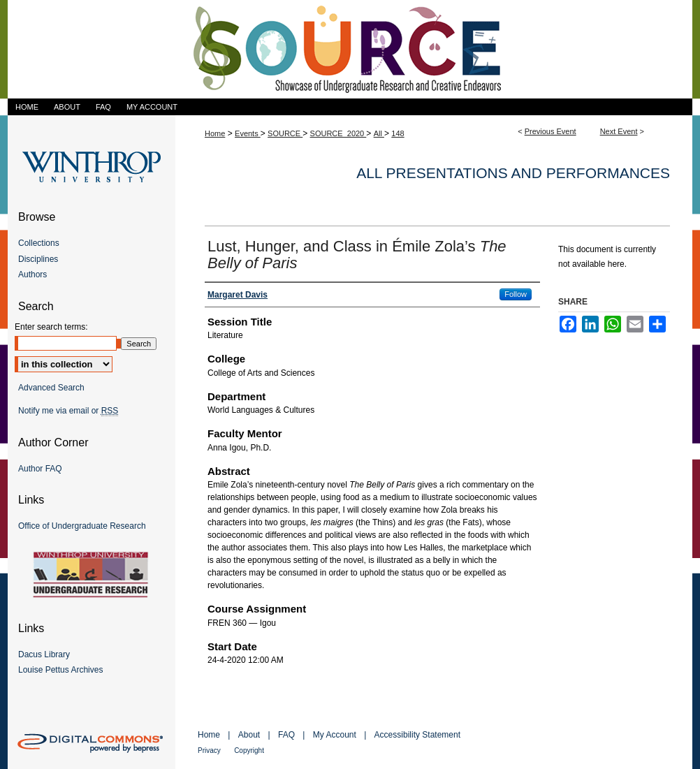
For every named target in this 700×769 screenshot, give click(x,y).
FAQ (286, 735)
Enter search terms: (51, 327)
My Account (335, 735)
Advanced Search (51, 388)
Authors (32, 274)
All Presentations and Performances (513, 173)
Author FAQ (40, 469)
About (249, 735)
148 (398, 133)
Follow (516, 294)
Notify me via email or (68, 411)
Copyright (249, 750)
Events (248, 133)
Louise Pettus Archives (60, 670)
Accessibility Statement (417, 735)
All (379, 133)
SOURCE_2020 (338, 133)
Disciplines (38, 259)
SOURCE (285, 133)
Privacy (209, 750)
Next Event (619, 131)
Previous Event (550, 131)
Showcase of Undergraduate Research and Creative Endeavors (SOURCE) (350, 49)
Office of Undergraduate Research (82, 526)
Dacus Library (44, 654)
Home (215, 133)
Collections (39, 243)
